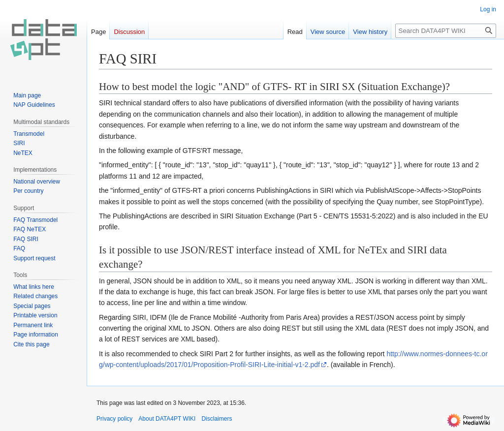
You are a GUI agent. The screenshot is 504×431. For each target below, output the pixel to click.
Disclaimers (217, 419)
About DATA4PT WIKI (167, 419)
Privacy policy (114, 419)
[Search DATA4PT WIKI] (446, 31)
